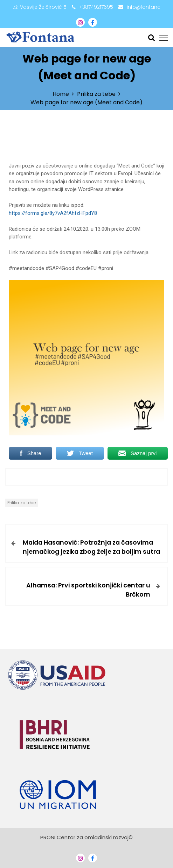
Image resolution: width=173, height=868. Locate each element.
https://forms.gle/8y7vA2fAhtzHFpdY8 (53, 213)
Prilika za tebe (22, 503)
